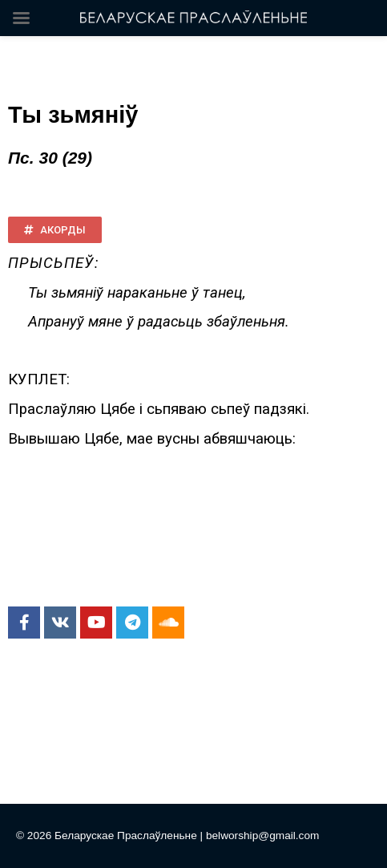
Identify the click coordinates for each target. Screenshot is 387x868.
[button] (55, 230)
